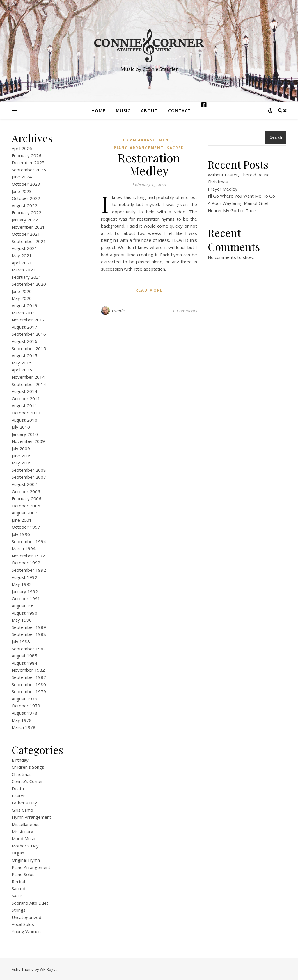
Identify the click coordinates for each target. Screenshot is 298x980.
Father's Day (24, 803)
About (149, 110)
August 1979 (24, 699)
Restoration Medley (149, 164)
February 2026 (26, 155)
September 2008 (29, 470)
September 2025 (29, 170)
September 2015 (29, 348)
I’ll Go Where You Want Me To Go (241, 196)
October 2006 (26, 491)
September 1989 (29, 627)
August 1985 (24, 656)
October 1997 (26, 527)
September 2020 (29, 284)
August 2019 (24, 305)
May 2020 (22, 298)
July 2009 (21, 448)
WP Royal (48, 969)
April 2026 (22, 148)
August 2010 (24, 420)
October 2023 (26, 184)
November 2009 (28, 441)
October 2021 (26, 234)
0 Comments (185, 311)
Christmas (22, 774)
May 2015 (22, 363)
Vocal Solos (23, 924)
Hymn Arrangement (31, 817)
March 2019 (24, 313)
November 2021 (28, 227)
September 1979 (29, 691)
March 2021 (24, 270)
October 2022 (26, 198)
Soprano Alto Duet (30, 903)
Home (98, 110)
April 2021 (22, 263)
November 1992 (28, 556)
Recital (18, 881)
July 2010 (21, 427)
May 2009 (22, 463)
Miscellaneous (26, 824)
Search (276, 137)
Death (18, 788)
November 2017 (28, 320)
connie (118, 311)
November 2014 (28, 377)
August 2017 (24, 327)
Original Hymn (26, 860)
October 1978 (26, 706)
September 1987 (29, 649)
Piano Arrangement (31, 867)
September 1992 (29, 570)
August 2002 (24, 513)
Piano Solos (23, 874)
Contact (180, 110)
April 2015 (22, 370)
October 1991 (26, 598)
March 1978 (24, 727)
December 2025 (28, 162)
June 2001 (22, 520)
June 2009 (22, 456)
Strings (19, 910)
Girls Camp (22, 810)
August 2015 (24, 355)
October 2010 (26, 413)
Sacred (18, 888)
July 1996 (21, 534)
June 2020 (22, 291)
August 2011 (24, 405)
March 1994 (24, 548)
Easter (18, 796)
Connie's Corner (27, 781)
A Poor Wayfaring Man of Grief (238, 203)
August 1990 (24, 613)
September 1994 (29, 541)
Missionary (22, 831)
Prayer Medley (223, 189)
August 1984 (24, 663)
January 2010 (25, 434)
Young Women (26, 931)
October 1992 (26, 563)
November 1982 (28, 670)
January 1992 (25, 591)
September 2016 (29, 334)
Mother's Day (25, 846)
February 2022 (26, 212)
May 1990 (22, 620)
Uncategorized (26, 917)
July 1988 (21, 641)
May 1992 (22, 584)
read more (149, 290)
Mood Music (24, 838)
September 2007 (29, 477)
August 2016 (24, 341)
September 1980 (29, 684)
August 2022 (24, 205)
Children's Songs (28, 767)
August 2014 (24, 391)
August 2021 (24, 248)
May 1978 (22, 720)
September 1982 (29, 677)
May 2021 (22, 255)
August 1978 (24, 713)
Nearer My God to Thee (232, 210)
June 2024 (22, 177)
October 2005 (26, 506)
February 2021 (26, 277)
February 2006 (26, 498)
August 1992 (24, 577)
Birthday (20, 760)
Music (123, 110)
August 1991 (24, 606)
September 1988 (29, 634)
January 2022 (25, 220)
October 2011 (26, 398)
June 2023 (22, 191)
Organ (18, 853)
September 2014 (29, 384)
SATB (17, 896)
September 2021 (29, 241)
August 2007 (24, 484)
